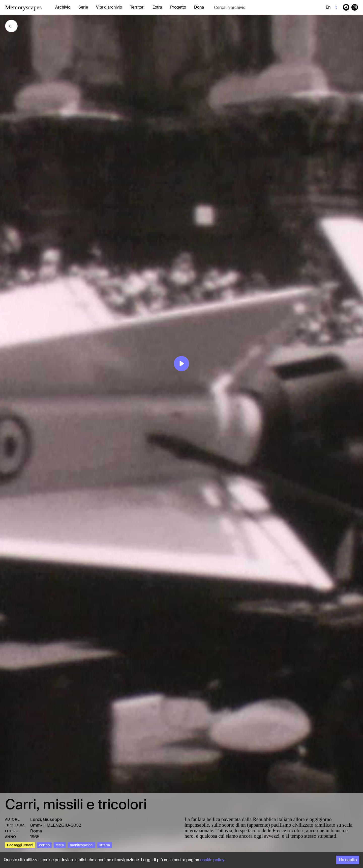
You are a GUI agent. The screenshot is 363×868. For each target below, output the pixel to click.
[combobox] (254, 7)
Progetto (178, 7)
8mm (35, 825)
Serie (83, 7)
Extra (157, 7)
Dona (199, 7)
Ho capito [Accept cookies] (348, 860)
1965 (35, 837)
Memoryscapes (23, 7)
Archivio (63, 7)
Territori (137, 7)
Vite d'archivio (109, 7)
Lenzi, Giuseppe (46, 819)
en (328, 7)
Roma (36, 831)
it (336, 7)
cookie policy (212, 860)
